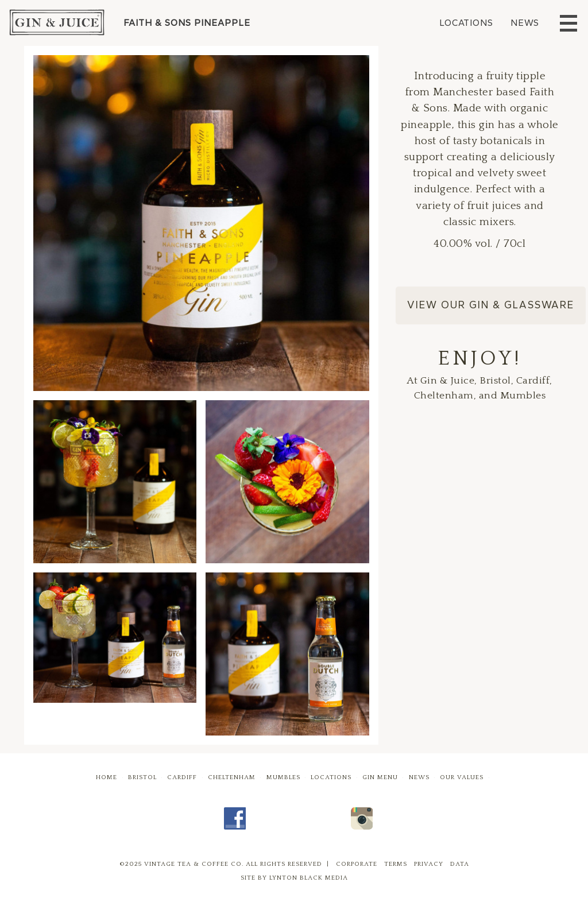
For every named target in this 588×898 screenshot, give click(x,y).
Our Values (462, 777)
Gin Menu (380, 777)
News (525, 23)
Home (107, 777)
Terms (396, 864)
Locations (466, 23)
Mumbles (283, 777)
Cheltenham (232, 777)
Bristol (142, 777)
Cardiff (182, 777)
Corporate (357, 864)
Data (460, 864)
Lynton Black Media (309, 878)
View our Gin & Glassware (491, 305)
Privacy (429, 864)
